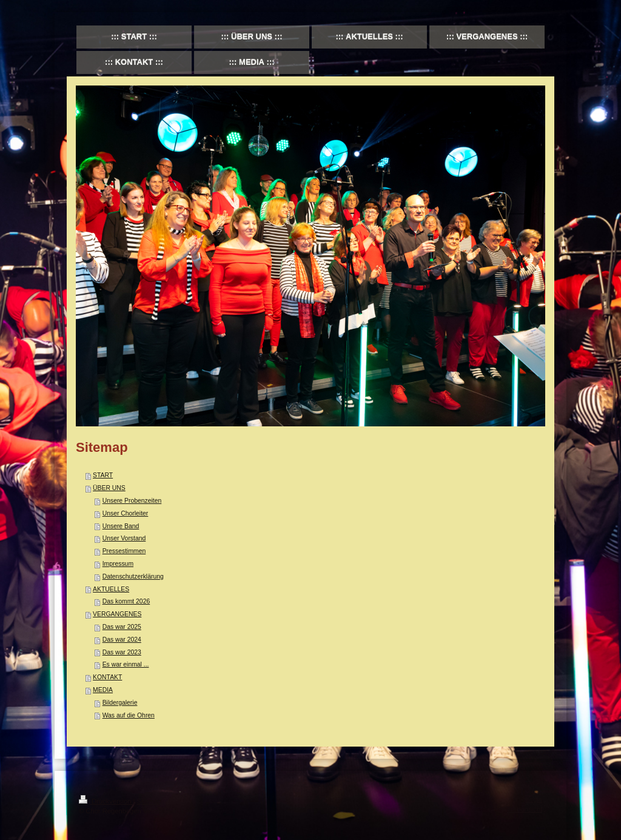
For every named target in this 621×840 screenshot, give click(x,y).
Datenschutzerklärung (133, 576)
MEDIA (103, 690)
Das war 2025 (122, 627)
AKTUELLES (111, 589)
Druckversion (106, 801)
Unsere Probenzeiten (132, 501)
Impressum (118, 564)
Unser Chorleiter (126, 513)
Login (534, 799)
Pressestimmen (124, 551)
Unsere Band (121, 526)
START (103, 475)
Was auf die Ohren (129, 715)
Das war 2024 (122, 640)
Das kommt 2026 (126, 601)
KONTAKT (107, 677)
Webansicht (525, 809)
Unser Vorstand (124, 538)
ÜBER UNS (109, 488)
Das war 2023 (122, 652)
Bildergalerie (120, 703)
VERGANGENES (117, 614)
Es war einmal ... (126, 664)
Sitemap (149, 801)
